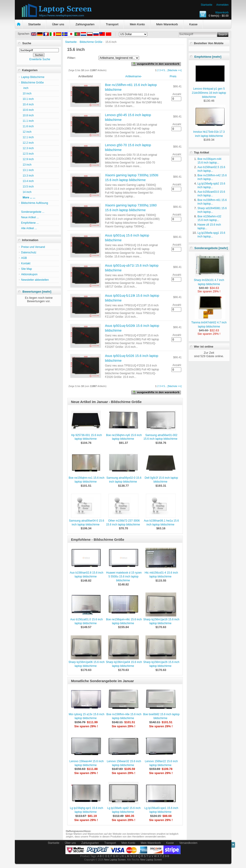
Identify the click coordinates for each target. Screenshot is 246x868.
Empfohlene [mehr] (208, 57)
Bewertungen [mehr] (37, 292)
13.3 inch (27, 176)
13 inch (26, 165)
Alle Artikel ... (29, 228)
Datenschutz (29, 252)
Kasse (193, 24)
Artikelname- (134, 76)
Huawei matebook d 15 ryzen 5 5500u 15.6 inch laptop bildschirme (124, 577)
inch (25, 88)
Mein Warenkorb (167, 24)
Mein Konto (137, 24)
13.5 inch (27, 187)
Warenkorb (222, 13)
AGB (24, 258)
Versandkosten (188, 843)
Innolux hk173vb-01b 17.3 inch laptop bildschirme (209, 132)
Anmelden (222, 5)
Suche (27, 43)
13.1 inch (27, 170)
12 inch (26, 132)
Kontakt (26, 263)
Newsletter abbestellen (35, 280)
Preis (173, 76)
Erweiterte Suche (40, 59)
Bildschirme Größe (91, 42)
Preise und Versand (33, 247)
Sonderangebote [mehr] (211, 248)
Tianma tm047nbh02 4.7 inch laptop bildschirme (209, 322)
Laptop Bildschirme (33, 77)
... (166, 70)
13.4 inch (27, 181)
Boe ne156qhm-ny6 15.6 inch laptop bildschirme (124, 437)
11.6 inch (27, 126)
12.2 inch (27, 143)
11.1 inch (27, 121)
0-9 (167, 856)
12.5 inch (27, 154)
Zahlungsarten (85, 24)
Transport (112, 24)
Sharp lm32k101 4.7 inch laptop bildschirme (210, 280)
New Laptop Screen (115, 860)
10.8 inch (27, 115)
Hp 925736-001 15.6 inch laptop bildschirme (87, 437)
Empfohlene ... (30, 223)
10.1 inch (27, 99)
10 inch (26, 94)
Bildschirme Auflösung (35, 203)
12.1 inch (27, 137)
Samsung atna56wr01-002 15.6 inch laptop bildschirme (160, 437)
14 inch (26, 192)
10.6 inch (27, 110)
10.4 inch (27, 104)
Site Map (27, 269)
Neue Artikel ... (30, 217)
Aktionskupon (29, 274)
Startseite (206, 5)
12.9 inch (27, 159)
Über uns (58, 24)
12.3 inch (27, 148)
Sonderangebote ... (33, 212)
